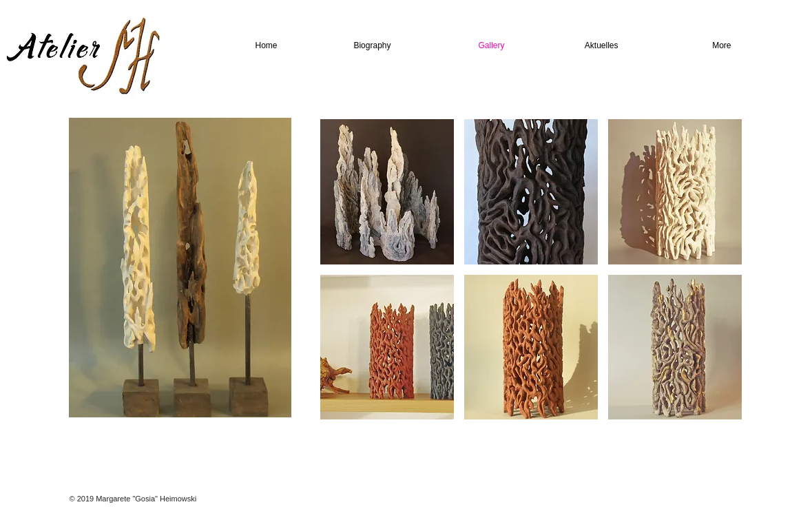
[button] (387, 192)
